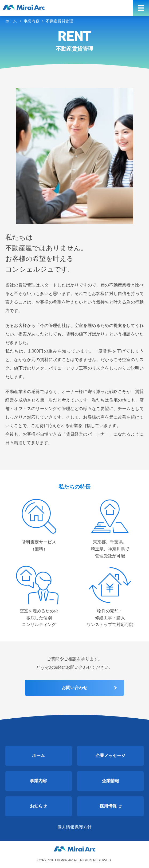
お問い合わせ (74, 688)
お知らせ (38, 806)
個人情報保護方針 (74, 827)
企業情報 (111, 781)
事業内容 (38, 781)
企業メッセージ (111, 756)
